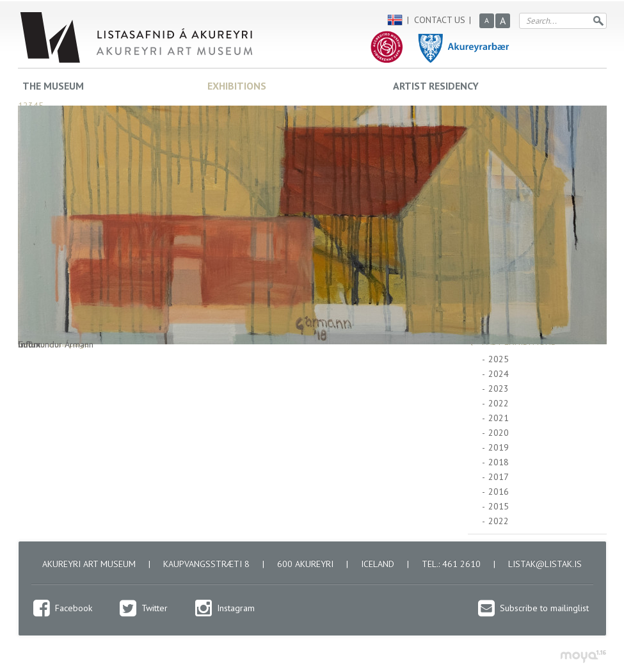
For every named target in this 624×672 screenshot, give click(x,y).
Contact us (440, 20)
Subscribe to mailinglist (544, 608)
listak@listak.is (545, 564)
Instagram (236, 608)
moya (583, 656)
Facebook (74, 608)
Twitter (155, 608)
